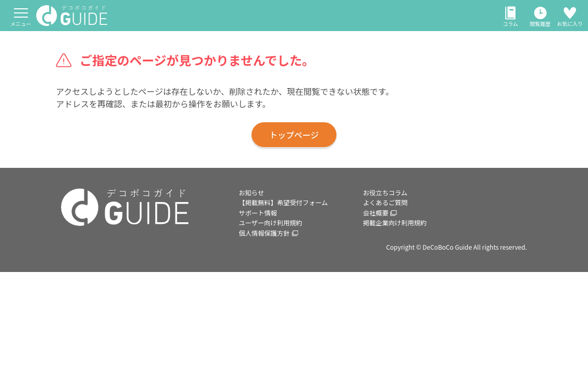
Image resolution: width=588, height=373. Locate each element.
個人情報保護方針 (272, 268)
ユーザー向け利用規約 (275, 250)
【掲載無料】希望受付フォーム (289, 212)
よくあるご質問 (388, 212)
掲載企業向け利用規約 (399, 250)
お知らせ (253, 194)
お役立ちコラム (388, 194)
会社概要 (382, 231)
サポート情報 (260, 231)
